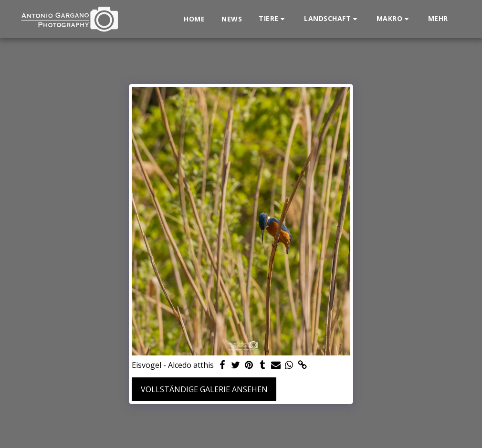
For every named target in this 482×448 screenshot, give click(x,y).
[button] (273, 19)
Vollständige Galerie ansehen (204, 389)
